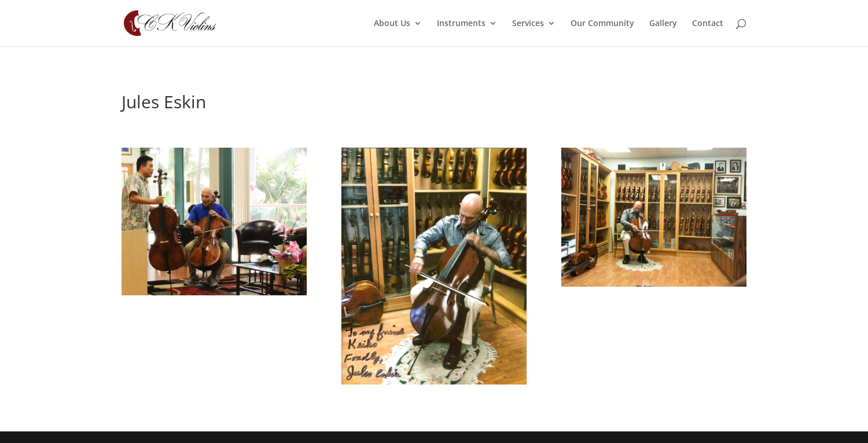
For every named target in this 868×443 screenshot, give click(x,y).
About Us (392, 24)
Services (528, 24)
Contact (708, 24)
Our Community (602, 24)
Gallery (663, 24)
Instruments (461, 24)
